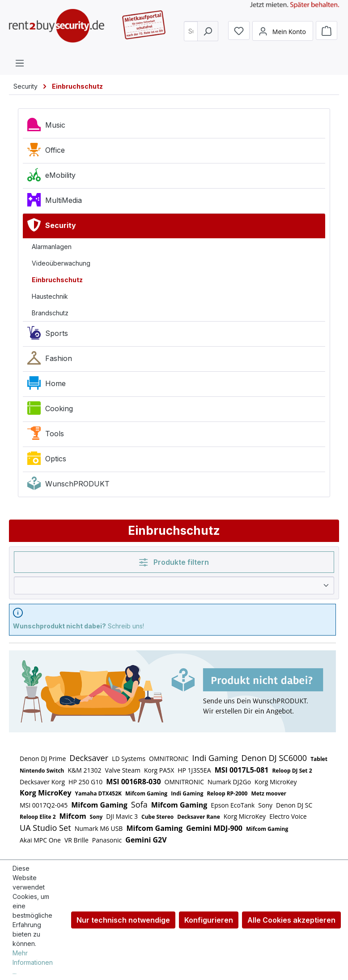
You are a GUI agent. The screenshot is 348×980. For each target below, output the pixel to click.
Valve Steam (122, 770)
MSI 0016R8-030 (133, 782)
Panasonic (107, 840)
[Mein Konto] (283, 34)
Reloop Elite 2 (38, 817)
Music (46, 127)
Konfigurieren (209, 920)
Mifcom (73, 816)
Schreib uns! (79, 626)
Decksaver (89, 758)
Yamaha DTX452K (98, 793)
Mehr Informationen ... (33, 962)
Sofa (139, 804)
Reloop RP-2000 (227, 793)
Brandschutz (50, 313)
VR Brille (76, 840)
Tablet (319, 759)
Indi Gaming (215, 758)
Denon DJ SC (294, 805)
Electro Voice (288, 816)
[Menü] (20, 63)
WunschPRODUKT (68, 486)
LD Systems (129, 759)
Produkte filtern (174, 562)
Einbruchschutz (57, 280)
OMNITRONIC (169, 759)
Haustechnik (50, 296)
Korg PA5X (159, 770)
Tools (46, 435)
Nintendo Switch (42, 771)
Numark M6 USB (99, 828)
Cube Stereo (157, 817)
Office (46, 152)
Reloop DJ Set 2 (292, 771)
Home (47, 385)
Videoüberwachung (61, 263)
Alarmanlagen (52, 247)
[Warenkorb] (327, 34)
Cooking (50, 410)
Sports (48, 335)
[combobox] (192, 34)
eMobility (51, 177)
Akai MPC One (40, 840)
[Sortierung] (174, 585)
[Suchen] (208, 34)
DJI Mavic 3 (122, 816)
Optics (47, 460)
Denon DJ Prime (43, 759)
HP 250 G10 (85, 782)
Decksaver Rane (198, 817)
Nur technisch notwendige (123, 920)
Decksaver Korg (42, 782)
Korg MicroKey (276, 782)
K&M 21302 (84, 770)
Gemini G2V (146, 840)
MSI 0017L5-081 (242, 770)
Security (52, 227)
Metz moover (269, 793)
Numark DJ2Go (229, 782)
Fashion (50, 360)
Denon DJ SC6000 (274, 758)
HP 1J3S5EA (194, 770)
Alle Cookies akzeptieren (291, 920)
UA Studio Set (45, 828)
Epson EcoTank (233, 805)
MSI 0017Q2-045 (44, 805)
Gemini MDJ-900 (214, 828)
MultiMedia (55, 202)
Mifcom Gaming (146, 793)
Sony (265, 805)
